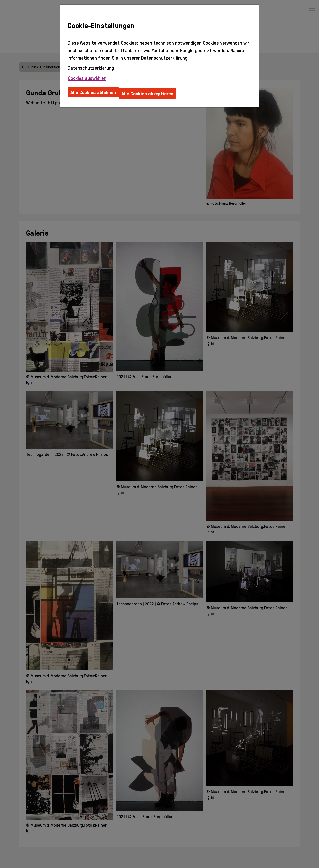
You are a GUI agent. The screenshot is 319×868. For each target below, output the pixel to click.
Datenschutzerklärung (91, 68)
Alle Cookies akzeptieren (147, 93)
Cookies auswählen (87, 78)
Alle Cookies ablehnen (93, 92)
